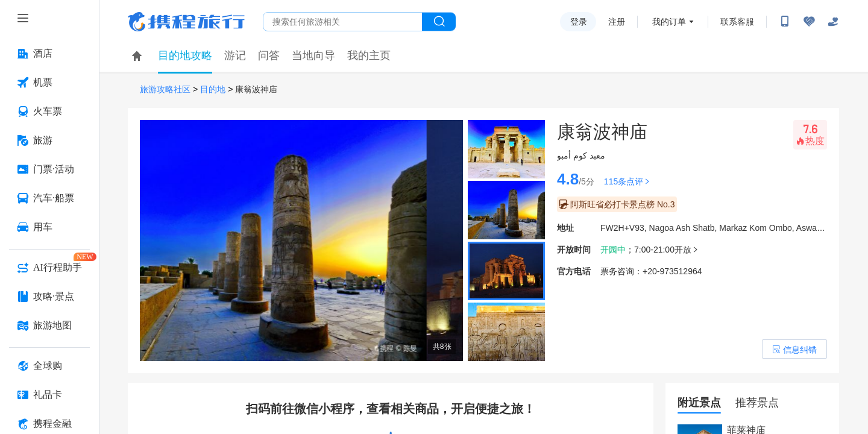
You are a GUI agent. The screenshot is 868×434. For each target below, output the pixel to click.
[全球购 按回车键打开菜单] (49, 366)
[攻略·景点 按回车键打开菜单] (49, 297)
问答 (269, 55)
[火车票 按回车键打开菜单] (49, 112)
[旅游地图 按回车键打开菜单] (49, 325)
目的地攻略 (185, 55)
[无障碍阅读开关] (809, 22)
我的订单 (669, 22)
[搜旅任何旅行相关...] (343, 22)
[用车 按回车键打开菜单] (49, 227)
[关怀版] (833, 22)
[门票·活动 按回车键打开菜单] (49, 169)
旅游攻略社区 (165, 90)
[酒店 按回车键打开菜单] (49, 54)
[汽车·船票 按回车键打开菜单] (49, 198)
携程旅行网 (186, 22)
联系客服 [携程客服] (737, 22)
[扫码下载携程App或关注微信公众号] (785, 22)
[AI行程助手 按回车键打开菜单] (49, 268)
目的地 (213, 90)
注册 (617, 22)
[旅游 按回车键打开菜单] (49, 140)
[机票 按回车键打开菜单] (49, 83)
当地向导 (313, 55)
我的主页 (369, 55)
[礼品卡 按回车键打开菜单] (49, 395)
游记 (235, 55)
